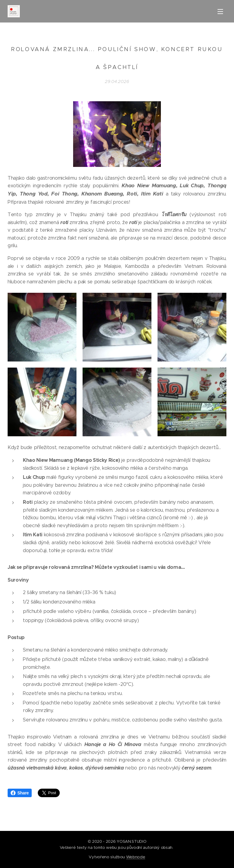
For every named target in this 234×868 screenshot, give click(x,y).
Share (20, 793)
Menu (220, 12)
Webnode (136, 857)
